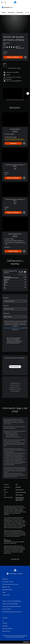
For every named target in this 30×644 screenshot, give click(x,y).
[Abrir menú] (2, 2)
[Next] (28, 93)
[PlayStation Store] (7, 7)
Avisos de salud (7, 540)
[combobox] (15, 301)
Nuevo (4, 12)
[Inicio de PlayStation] (15, 2)
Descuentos (20, 12)
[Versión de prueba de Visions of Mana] (13, 93)
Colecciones (11, 12)
